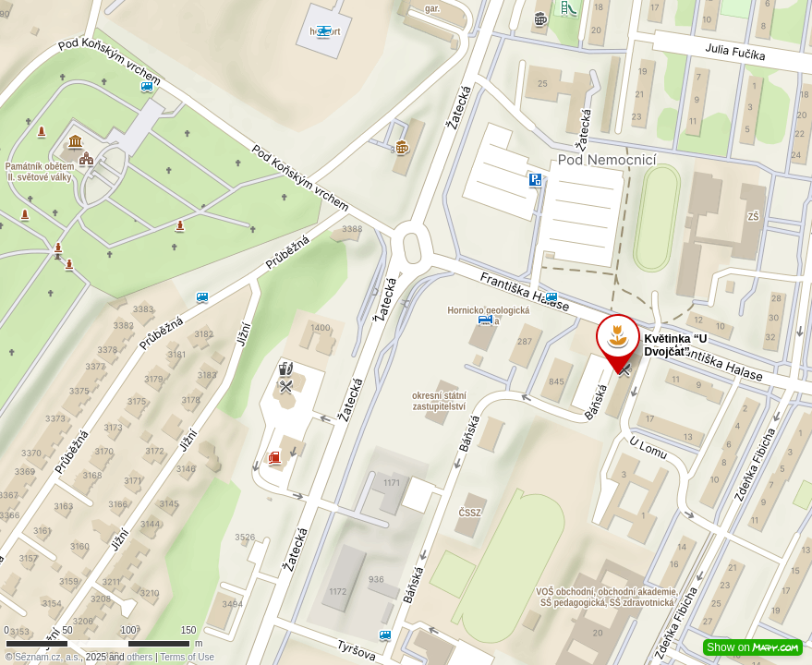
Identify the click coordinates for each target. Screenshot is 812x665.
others (139, 657)
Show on (753, 647)
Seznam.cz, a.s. (48, 657)
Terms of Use (187, 657)
